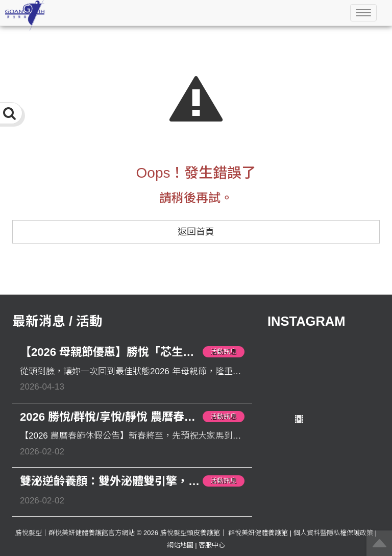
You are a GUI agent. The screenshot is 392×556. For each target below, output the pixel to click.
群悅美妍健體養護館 (258, 533)
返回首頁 (196, 232)
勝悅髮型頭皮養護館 (190, 533)
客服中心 (212, 545)
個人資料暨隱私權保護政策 (333, 533)
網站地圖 (180, 545)
